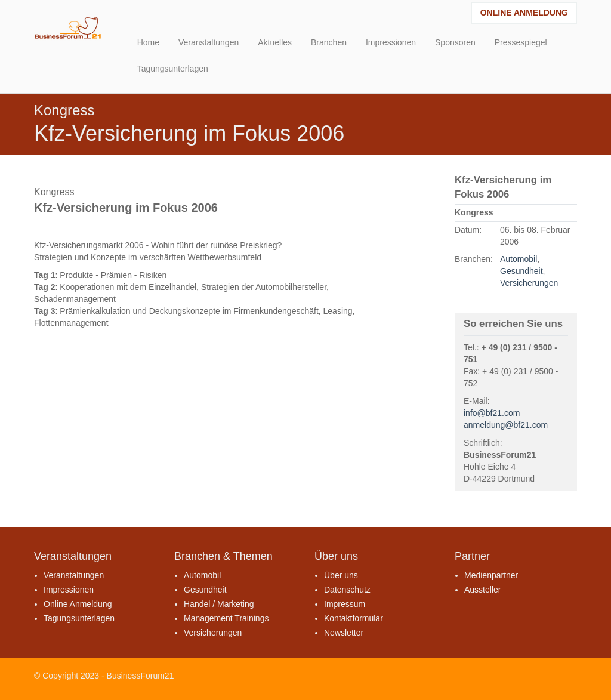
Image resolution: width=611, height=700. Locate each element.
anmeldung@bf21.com (506, 425)
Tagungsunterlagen (79, 618)
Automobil (519, 259)
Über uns (341, 575)
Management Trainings (226, 618)
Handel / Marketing (219, 604)
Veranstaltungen (74, 575)
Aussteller (482, 590)
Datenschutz (347, 590)
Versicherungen (529, 283)
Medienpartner (491, 575)
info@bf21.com (492, 413)
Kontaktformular (354, 618)
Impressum (345, 604)
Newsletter (344, 633)
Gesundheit (521, 271)
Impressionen (69, 590)
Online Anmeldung (524, 13)
